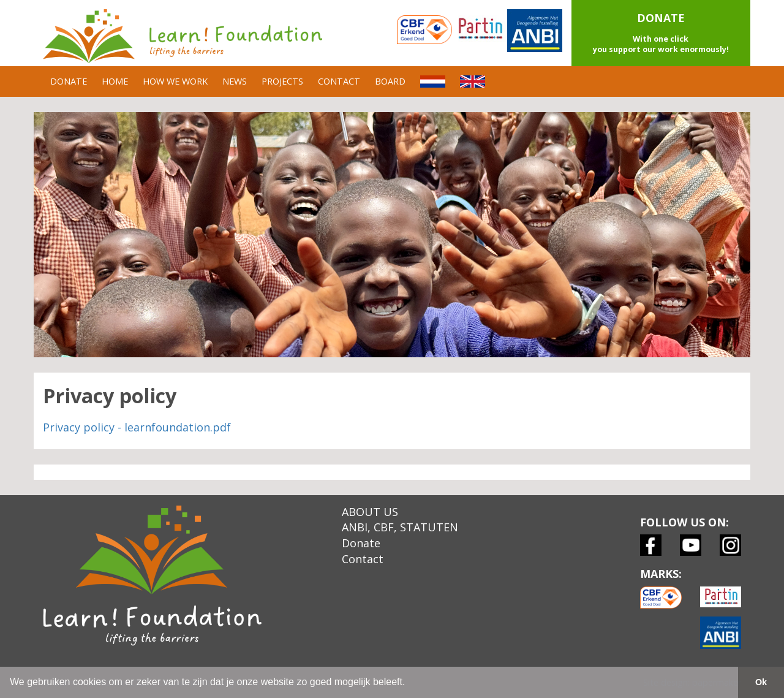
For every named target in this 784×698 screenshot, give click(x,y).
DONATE (69, 81)
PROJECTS (282, 81)
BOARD (390, 81)
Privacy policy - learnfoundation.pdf (137, 427)
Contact (363, 559)
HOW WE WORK (175, 81)
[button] (661, 33)
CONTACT (339, 81)
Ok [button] (761, 682)
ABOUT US (370, 512)
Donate (361, 543)
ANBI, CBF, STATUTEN (400, 527)
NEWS (235, 81)
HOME (115, 81)
